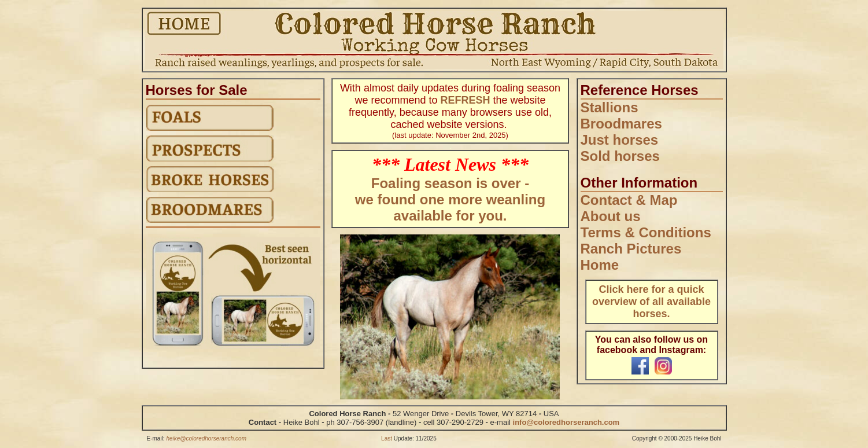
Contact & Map (629, 200)
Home (600, 265)
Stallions (610, 107)
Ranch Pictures (631, 249)
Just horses (620, 140)
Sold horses (620, 156)
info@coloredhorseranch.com (566, 422)
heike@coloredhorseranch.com (206, 438)
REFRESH (465, 100)
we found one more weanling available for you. (450, 208)
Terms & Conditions (646, 232)
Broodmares (621, 124)
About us (611, 216)
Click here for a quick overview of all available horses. (651, 302)
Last (387, 438)
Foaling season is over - (450, 183)
